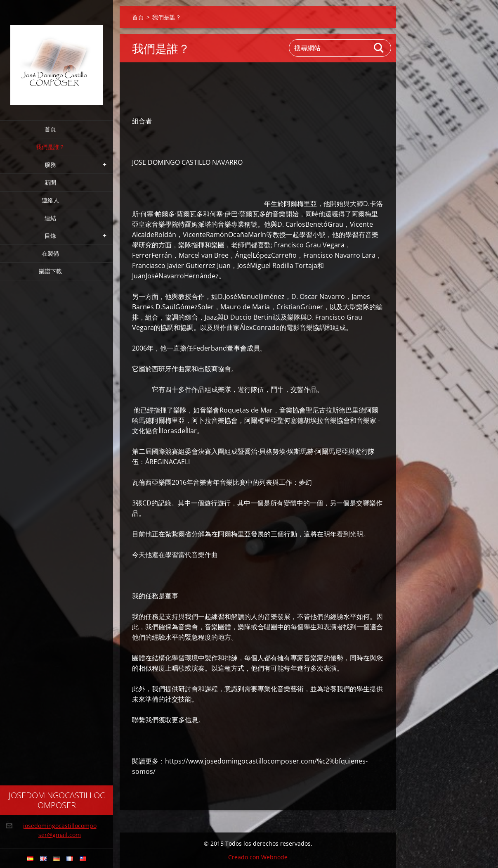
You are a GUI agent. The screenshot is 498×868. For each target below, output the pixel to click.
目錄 (50, 236)
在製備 (50, 253)
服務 (50, 165)
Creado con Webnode (258, 857)
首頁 (50, 129)
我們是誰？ (50, 147)
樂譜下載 (50, 271)
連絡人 (50, 200)
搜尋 (379, 48)
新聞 (50, 182)
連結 (50, 218)
